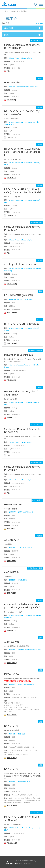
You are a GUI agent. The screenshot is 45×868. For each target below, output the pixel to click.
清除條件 (39, 23)
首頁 (6, 11)
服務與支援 (14, 11)
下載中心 (24, 11)
